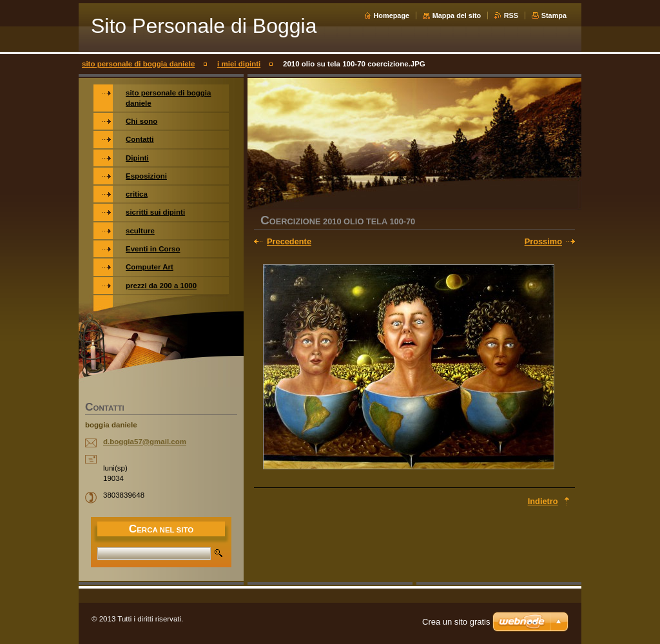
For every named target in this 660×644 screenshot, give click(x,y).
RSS (511, 15)
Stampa (554, 15)
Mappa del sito (457, 15)
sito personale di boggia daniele (138, 64)
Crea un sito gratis (456, 622)
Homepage (392, 15)
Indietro (543, 501)
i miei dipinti (239, 64)
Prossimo (543, 241)
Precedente (289, 241)
